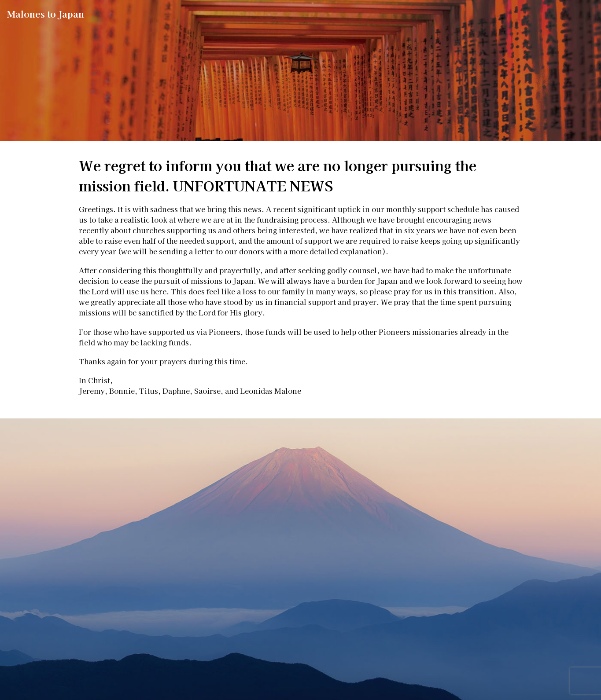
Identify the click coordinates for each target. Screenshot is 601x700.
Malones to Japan (46, 14)
